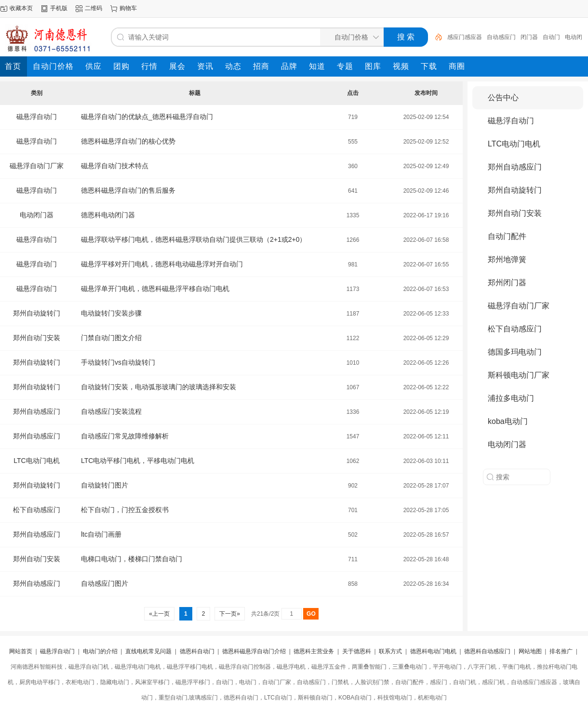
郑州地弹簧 (507, 259)
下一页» (230, 614)
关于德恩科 (357, 651)
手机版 (59, 8)
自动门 (551, 37)
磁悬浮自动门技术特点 (115, 166)
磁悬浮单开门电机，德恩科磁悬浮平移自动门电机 (155, 289)
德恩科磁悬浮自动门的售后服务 (128, 190)
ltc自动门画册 (101, 534)
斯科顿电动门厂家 (519, 375)
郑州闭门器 (507, 283)
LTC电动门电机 (36, 461)
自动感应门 (501, 37)
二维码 (94, 8)
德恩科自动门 (197, 651)
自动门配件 (507, 236)
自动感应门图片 (105, 583)
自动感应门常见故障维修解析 (125, 436)
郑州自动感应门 (37, 411)
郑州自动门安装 (37, 338)
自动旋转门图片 (105, 485)
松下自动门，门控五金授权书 (125, 510)
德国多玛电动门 (515, 352)
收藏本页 (21, 8)
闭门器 (529, 37)
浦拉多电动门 (511, 398)
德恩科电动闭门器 (108, 215)
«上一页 (159, 614)
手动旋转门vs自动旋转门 (118, 362)
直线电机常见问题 (148, 651)
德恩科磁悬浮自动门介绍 (254, 651)
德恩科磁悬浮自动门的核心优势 (128, 141)
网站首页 (21, 651)
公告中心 (503, 98)
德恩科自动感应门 (487, 651)
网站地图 (530, 651)
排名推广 (561, 651)
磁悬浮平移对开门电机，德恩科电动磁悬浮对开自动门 (162, 264)
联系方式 (390, 651)
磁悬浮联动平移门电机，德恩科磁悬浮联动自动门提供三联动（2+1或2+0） (194, 239)
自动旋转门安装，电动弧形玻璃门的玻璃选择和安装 (159, 387)
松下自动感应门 (37, 510)
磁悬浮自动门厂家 (37, 166)
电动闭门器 (37, 215)
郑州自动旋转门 (37, 313)
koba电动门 (508, 421)
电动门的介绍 (100, 651)
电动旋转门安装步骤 (111, 313)
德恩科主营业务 (314, 651)
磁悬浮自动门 (37, 117)
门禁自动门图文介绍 (111, 338)
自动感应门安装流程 (111, 411)
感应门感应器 (465, 37)
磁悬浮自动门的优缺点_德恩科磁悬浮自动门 (147, 117)
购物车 (128, 8)
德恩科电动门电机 (433, 651)
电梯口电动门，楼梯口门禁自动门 (132, 559)
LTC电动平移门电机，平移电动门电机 (138, 461)
